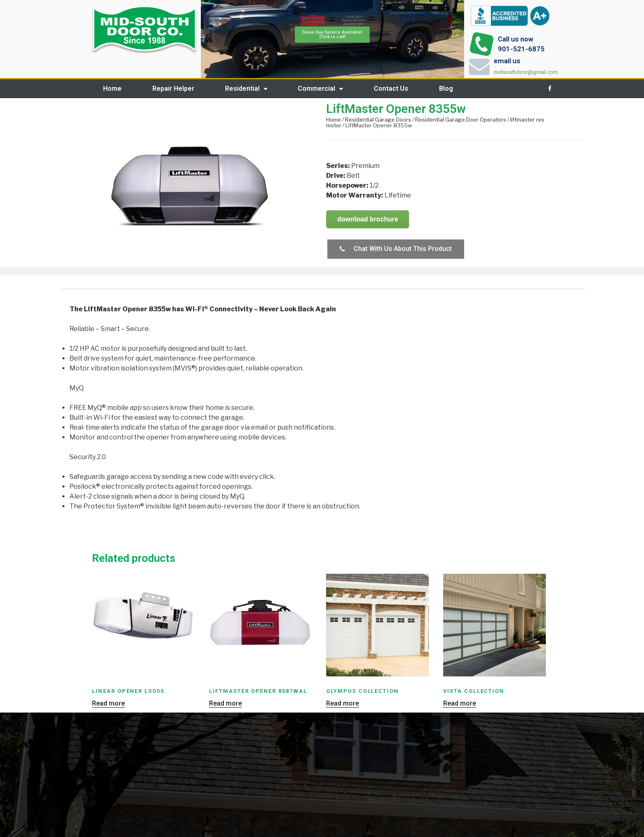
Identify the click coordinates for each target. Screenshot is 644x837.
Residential (246, 89)
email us (507, 61)
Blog (446, 89)
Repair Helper (173, 89)
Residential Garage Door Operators (461, 120)
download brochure (368, 219)
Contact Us (391, 89)
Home (112, 89)
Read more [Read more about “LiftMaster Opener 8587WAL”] (225, 704)
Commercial (320, 89)
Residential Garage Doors (378, 120)
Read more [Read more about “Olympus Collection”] (343, 704)
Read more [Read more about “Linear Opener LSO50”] (108, 704)
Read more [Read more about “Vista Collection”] (460, 704)
